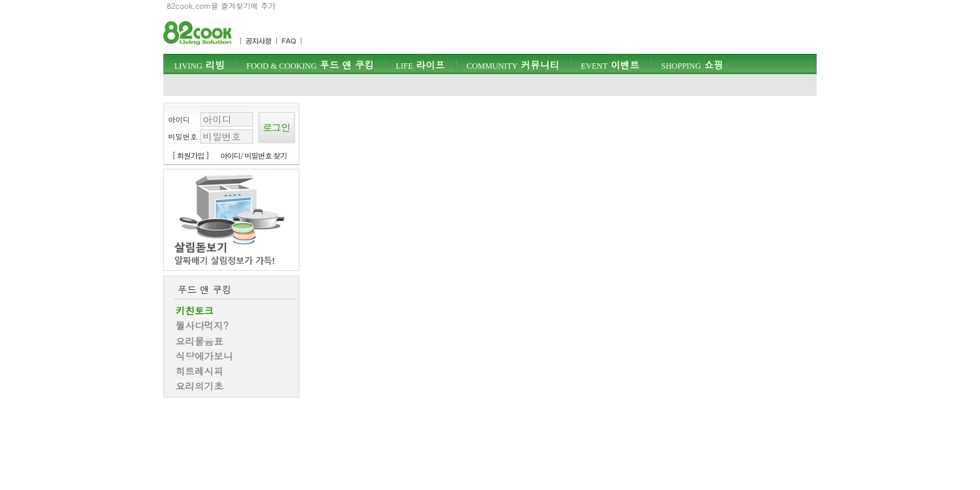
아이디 (179, 119)
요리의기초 (199, 386)
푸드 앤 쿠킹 (310, 65)
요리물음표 (199, 341)
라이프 (420, 65)
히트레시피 (199, 371)
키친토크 (195, 310)
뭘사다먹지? (202, 325)
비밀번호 (183, 136)
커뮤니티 (512, 65)
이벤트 (610, 65)
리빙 (199, 65)
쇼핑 (692, 65)
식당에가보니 (204, 356)
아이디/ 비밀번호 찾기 (254, 156)
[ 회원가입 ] (191, 156)
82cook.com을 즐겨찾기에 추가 (221, 6)
